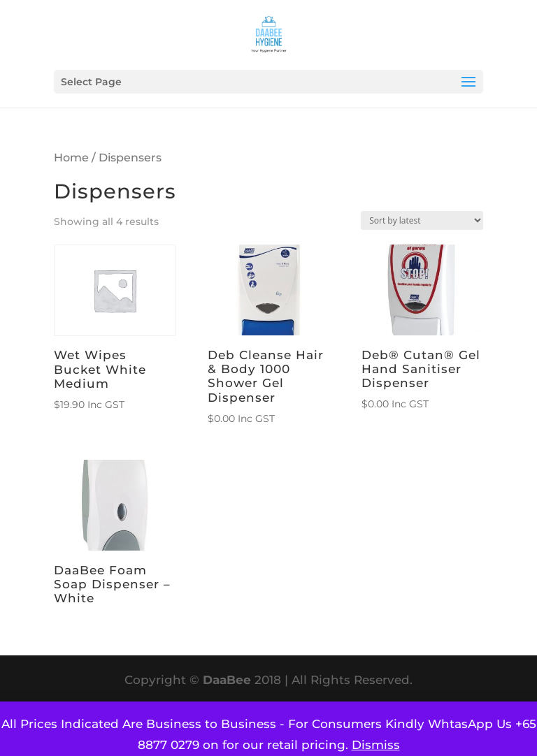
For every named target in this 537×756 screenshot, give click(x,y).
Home (71, 158)
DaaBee (227, 680)
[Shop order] (422, 220)
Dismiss (376, 745)
